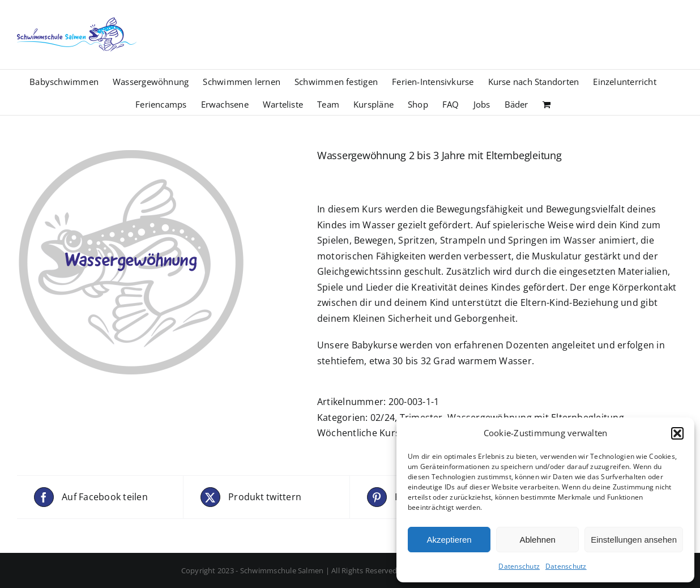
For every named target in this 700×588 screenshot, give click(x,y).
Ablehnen (537, 540)
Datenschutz (519, 566)
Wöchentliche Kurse (361, 433)
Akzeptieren (449, 540)
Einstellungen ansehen (634, 540)
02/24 (383, 417)
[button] (677, 433)
